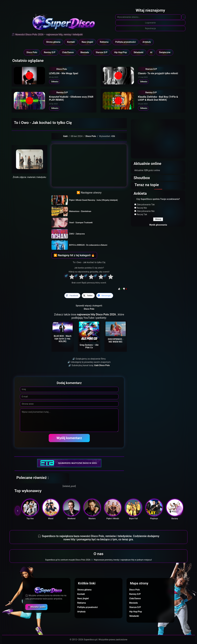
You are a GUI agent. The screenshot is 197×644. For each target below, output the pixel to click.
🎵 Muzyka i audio (36, 607)
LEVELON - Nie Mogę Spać (64, 73)
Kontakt (71, 42)
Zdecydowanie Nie (146, 211)
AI (151, 52)
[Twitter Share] (88, 296)
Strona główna (53, 42)
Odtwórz (54, 82)
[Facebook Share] (72, 296)
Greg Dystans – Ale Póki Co (89, 346)
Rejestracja (150, 28)
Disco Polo (32, 52)
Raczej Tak (142, 214)
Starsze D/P (102, 52)
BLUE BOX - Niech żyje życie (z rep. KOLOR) (63, 339)
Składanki (139, 52)
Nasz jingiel (87, 42)
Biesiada (85, 52)
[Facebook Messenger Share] (105, 296)
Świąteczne (165, 52)
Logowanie (150, 23)
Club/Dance (68, 52)
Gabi (65, 136)
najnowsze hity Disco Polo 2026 (97, 314)
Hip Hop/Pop (121, 52)
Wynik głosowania (158, 225)
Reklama (104, 42)
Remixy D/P (50, 52)
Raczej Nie (142, 208)
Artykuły (147, 42)
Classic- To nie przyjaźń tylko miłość (158, 73)
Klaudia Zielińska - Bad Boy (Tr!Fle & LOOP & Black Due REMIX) (158, 98)
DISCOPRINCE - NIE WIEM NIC (116, 340)
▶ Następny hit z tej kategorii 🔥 (74, 255)
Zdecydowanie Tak (146, 205)
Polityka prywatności (126, 42)
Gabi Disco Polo (102, 365)
